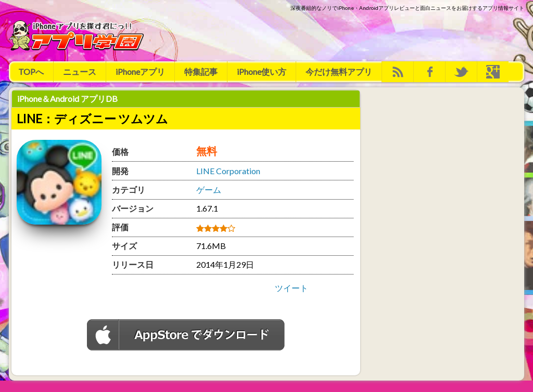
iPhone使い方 (262, 71)
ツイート (291, 288)
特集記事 (201, 71)
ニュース (80, 71)
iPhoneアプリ (140, 71)
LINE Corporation (228, 171)
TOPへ (31, 71)
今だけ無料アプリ (339, 71)
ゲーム (209, 190)
